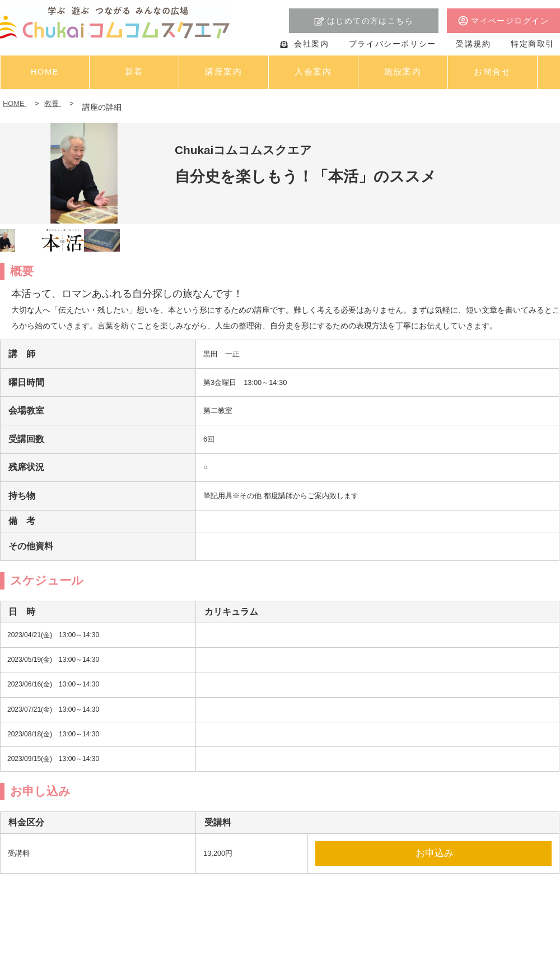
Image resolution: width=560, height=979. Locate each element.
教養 (53, 103)
